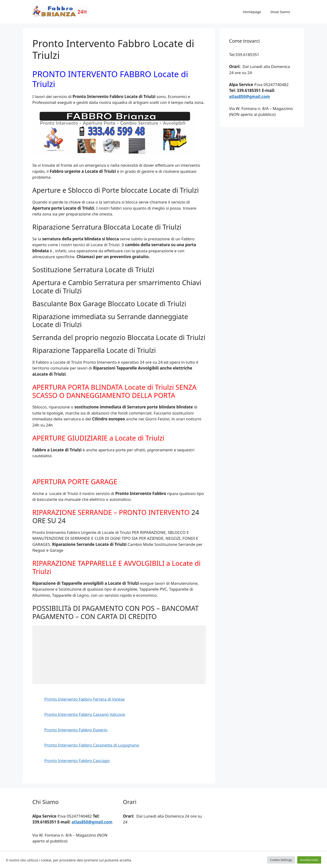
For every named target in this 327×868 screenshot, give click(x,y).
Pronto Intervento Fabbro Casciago (77, 760)
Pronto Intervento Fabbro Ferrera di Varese (84, 699)
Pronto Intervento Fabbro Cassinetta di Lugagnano (92, 745)
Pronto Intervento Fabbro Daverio (76, 730)
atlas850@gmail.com (249, 96)
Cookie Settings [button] (281, 860)
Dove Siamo (280, 12)
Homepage (252, 12)
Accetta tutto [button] (309, 860)
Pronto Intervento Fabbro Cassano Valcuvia (85, 714)
